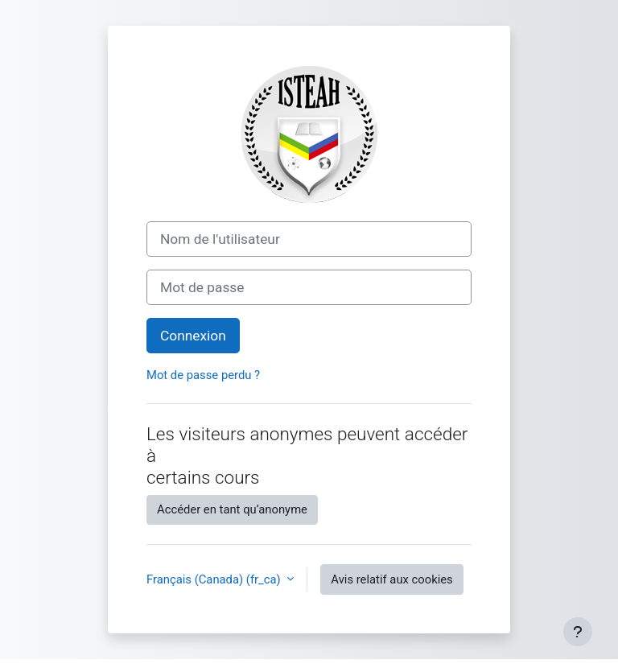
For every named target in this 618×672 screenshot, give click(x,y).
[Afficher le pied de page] (578, 632)
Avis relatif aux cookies (391, 579)
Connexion (193, 336)
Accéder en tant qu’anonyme (232, 509)
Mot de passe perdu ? (203, 375)
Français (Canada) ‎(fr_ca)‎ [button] (215, 579)
